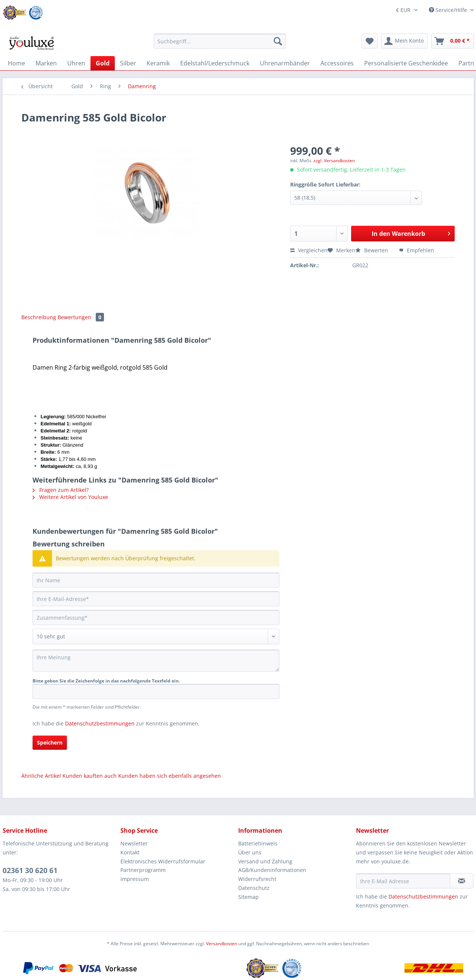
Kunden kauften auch (90, 776)
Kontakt (130, 852)
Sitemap (248, 897)
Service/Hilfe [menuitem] (449, 10)
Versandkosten (222, 944)
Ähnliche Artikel (41, 776)
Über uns (250, 852)
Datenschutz (254, 888)
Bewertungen (81, 317)
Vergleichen (309, 250)
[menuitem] (220, 45)
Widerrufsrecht (257, 879)
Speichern (50, 742)
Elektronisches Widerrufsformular (163, 861)
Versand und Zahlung (265, 861)
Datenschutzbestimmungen (100, 723)
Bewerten (372, 250)
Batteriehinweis (258, 843)
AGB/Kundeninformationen (272, 870)
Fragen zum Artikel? (61, 490)
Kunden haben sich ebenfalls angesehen (170, 776)
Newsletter (134, 843)
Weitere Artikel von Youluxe (70, 497)
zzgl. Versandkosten (334, 161)
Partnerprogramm (143, 870)
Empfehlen (417, 250)
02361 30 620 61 (30, 870)
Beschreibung (39, 317)
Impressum (135, 879)
